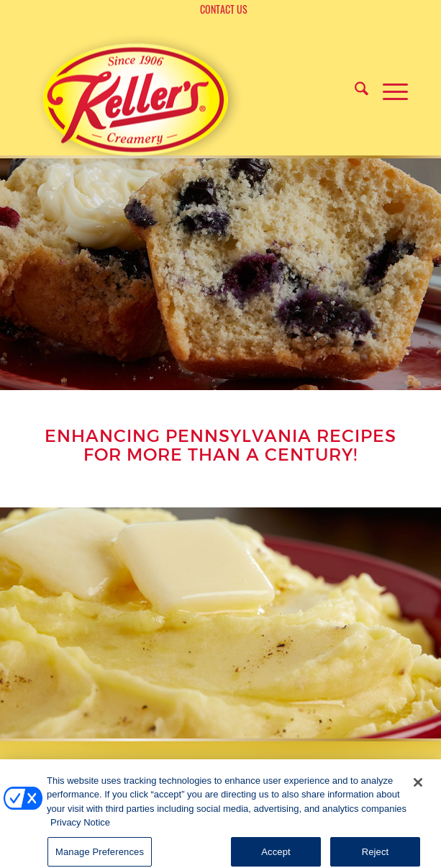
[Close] (418, 792)
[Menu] (388, 90)
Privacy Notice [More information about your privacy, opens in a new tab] (80, 832)
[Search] (354, 90)
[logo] (138, 98)
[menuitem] (224, 10)
